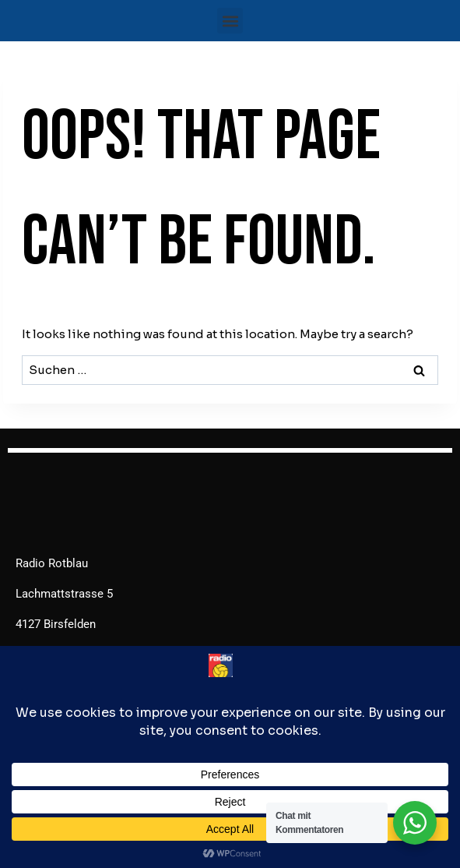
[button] (230, 21)
